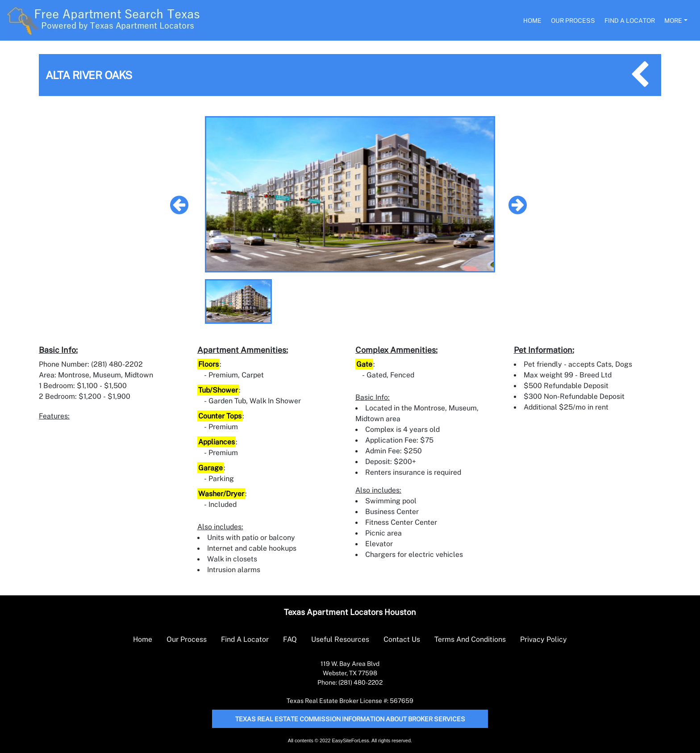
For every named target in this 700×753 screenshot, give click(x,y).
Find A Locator (630, 20)
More (673, 20)
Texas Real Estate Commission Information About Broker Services (350, 719)
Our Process (573, 20)
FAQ (290, 639)
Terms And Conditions (470, 639)
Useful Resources (340, 639)
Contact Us (402, 639)
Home (532, 20)
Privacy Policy (544, 639)
